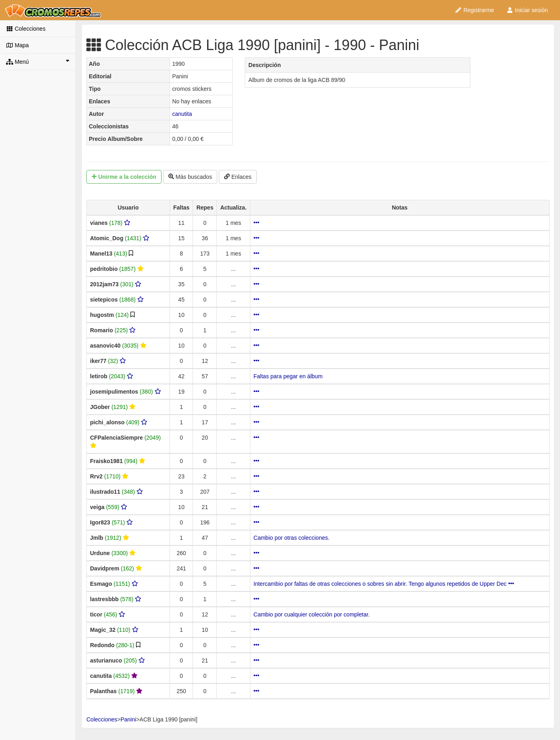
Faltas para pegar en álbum (288, 376)
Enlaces (238, 177)
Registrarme (474, 10)
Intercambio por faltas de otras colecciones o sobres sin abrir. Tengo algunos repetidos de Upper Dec (384, 584)
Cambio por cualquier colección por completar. (312, 614)
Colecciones (26, 29)
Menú (38, 61)
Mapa (17, 45)
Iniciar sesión (527, 10)
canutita (182, 114)
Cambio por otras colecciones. (292, 538)
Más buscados (190, 177)
